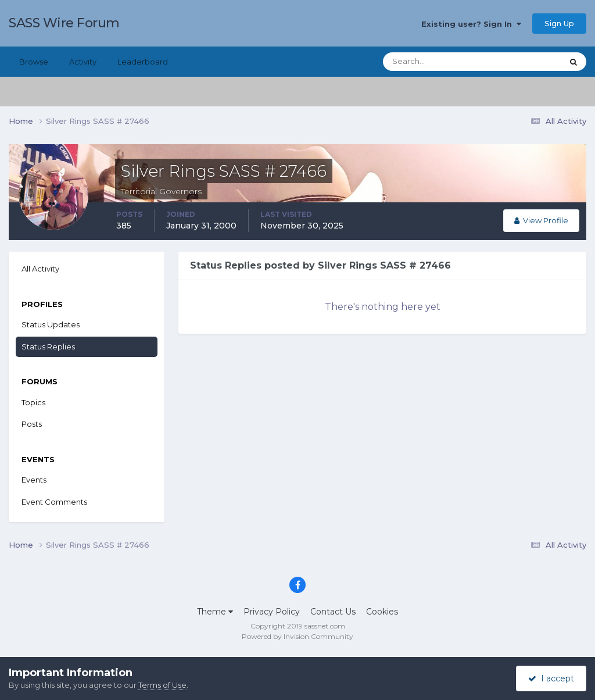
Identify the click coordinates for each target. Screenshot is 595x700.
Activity (83, 62)
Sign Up (559, 23)
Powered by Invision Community (297, 636)
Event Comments (54, 502)
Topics (33, 402)
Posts (32, 424)
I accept (551, 678)
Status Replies (48, 347)
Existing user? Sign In (471, 24)
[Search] (435, 62)
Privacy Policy (272, 612)
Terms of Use (162, 685)
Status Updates (51, 324)
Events (34, 480)
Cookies (382, 612)
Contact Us (333, 612)
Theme (215, 612)
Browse (34, 62)
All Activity (40, 269)
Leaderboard (143, 62)
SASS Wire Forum (64, 23)
